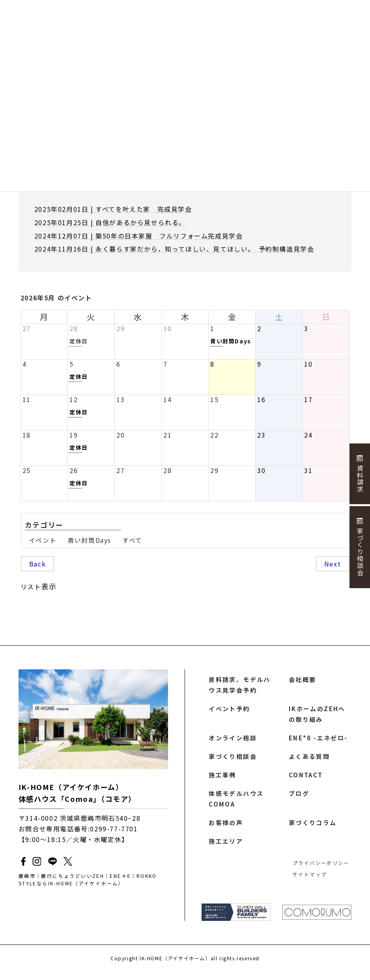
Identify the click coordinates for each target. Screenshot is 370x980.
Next (333, 564)
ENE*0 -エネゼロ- (318, 741)
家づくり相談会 (233, 760)
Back (37, 564)
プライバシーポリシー (320, 871)
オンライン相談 (233, 741)
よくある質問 (310, 760)
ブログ (299, 799)
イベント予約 (230, 710)
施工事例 (222, 779)
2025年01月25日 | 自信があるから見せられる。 (110, 222)
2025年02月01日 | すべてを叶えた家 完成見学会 (113, 209)
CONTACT (306, 779)
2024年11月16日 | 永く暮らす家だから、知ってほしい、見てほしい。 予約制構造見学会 (174, 249)
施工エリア (226, 848)
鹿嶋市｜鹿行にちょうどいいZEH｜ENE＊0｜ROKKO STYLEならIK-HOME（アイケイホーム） (92, 880)
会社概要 (303, 680)
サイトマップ (309, 882)
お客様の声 (226, 829)
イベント (43, 540)
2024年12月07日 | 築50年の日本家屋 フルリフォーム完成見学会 (139, 236)
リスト (39, 586)
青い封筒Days (89, 540)
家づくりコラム (313, 829)
